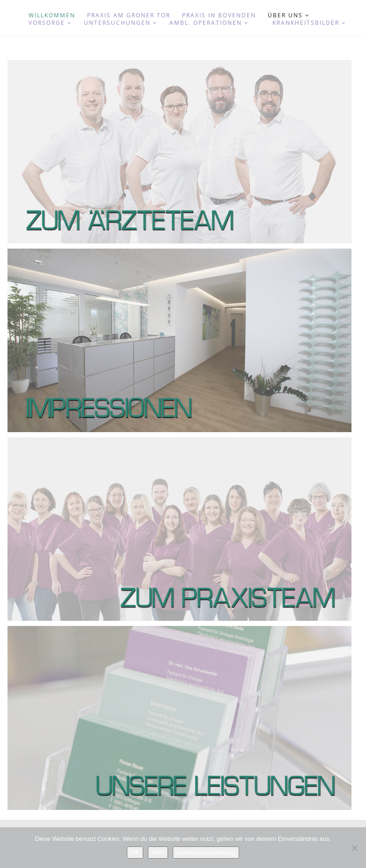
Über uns (289, 15)
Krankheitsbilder (309, 23)
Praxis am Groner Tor (129, 15)
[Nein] (354, 848)
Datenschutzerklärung (206, 852)
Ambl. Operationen (209, 23)
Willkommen (52, 15)
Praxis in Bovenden (219, 15)
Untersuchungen (121, 23)
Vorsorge (50, 23)
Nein (158, 852)
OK (135, 852)
